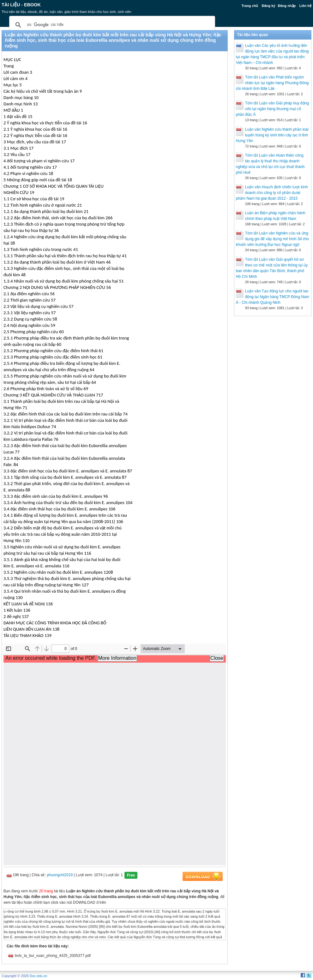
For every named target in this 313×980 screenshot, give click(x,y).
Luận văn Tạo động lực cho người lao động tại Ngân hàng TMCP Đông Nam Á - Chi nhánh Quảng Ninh (273, 297)
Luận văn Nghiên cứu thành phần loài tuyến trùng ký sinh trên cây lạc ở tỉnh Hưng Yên (272, 135)
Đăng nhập (287, 6)
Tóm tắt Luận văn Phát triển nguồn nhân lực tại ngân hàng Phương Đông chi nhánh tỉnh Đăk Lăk (272, 83)
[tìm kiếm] (111, 25)
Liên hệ (305, 6)
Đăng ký (269, 6)
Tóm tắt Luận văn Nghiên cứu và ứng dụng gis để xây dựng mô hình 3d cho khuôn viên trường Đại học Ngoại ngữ (272, 239)
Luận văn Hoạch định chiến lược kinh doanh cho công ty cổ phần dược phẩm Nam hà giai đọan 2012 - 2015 (272, 193)
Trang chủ (250, 6)
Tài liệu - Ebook (21, 5)
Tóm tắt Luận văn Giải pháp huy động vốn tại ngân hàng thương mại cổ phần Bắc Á (272, 109)
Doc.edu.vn (39, 976)
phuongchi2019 (60, 875)
